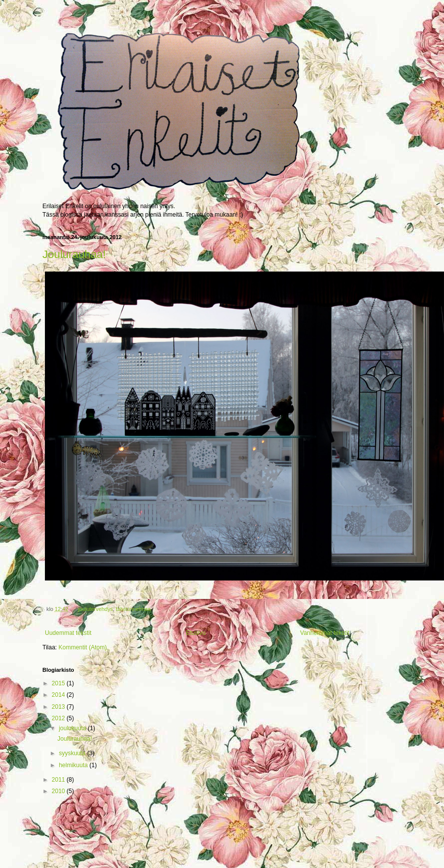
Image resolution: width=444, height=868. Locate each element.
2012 (59, 718)
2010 (59, 791)
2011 (59, 780)
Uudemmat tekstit (68, 633)
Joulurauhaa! (74, 254)
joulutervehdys (96, 609)
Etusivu (196, 633)
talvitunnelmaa (133, 609)
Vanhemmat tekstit (325, 633)
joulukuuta (73, 728)
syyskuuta (73, 753)
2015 (59, 683)
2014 (59, 695)
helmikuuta (74, 765)
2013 (59, 707)
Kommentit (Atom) (83, 647)
